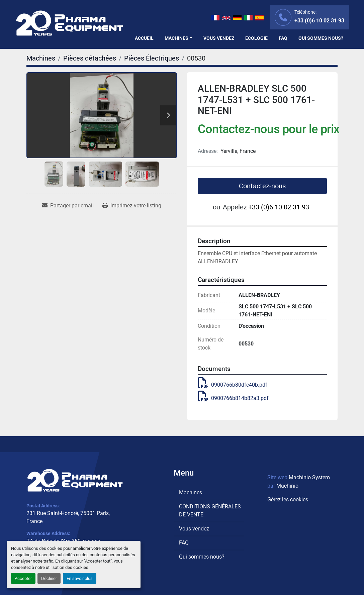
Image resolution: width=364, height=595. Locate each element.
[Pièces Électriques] (152, 58)
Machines (176, 38)
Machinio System (309, 477)
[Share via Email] (68, 206)
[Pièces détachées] (90, 58)
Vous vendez (219, 38)
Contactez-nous (262, 186)
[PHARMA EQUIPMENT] (75, 480)
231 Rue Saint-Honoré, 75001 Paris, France (68, 517)
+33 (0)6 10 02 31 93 (319, 21)
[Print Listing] (132, 206)
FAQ (283, 38)
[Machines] (41, 58)
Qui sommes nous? (321, 38)
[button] (178, 38)
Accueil (144, 38)
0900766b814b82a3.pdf (233, 398)
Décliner (49, 578)
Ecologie (256, 38)
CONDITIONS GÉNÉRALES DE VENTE (210, 511)
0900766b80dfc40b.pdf (233, 385)
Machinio (287, 486)
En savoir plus (80, 578)
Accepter (23, 578)
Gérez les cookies (288, 500)
